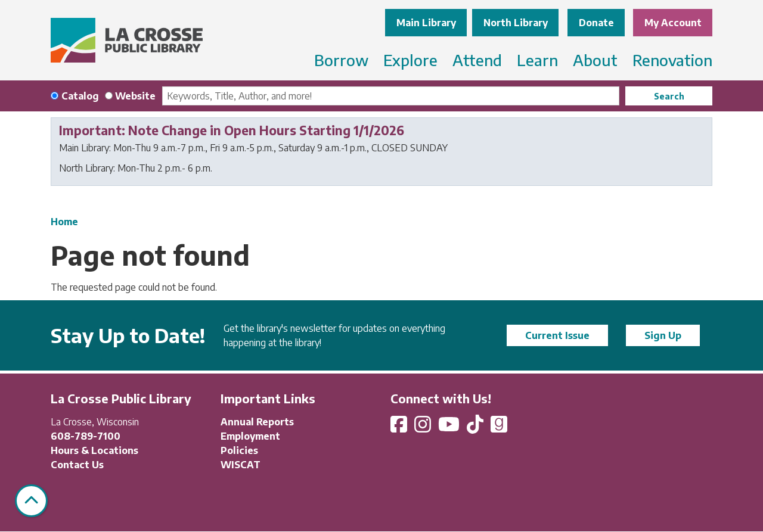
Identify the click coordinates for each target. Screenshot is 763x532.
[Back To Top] (31, 501)
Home (64, 222)
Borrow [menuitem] (341, 60)
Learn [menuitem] (537, 60)
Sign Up (663, 335)
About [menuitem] (595, 60)
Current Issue (557, 335)
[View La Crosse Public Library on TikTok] (476, 428)
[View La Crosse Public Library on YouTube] (450, 428)
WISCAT (241, 465)
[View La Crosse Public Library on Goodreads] (499, 428)
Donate (596, 23)
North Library (516, 23)
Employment (250, 436)
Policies (239, 450)
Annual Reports (257, 422)
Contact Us (77, 465)
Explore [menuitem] (410, 60)
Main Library (426, 23)
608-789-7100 (86, 436)
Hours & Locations (94, 450)
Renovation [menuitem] (672, 60)
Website (135, 96)
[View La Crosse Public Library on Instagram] (424, 428)
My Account (673, 23)
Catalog (80, 96)
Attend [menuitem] (477, 60)
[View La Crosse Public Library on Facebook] (400, 428)
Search (669, 96)
